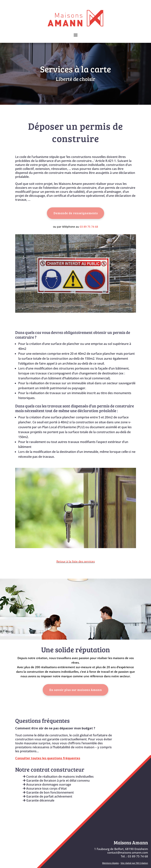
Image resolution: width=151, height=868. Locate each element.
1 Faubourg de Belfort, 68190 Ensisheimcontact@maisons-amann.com (121, 851)
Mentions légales (110, 863)
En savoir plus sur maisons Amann (76, 690)
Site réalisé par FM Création (134, 863)
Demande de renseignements (76, 213)
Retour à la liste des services (76, 561)
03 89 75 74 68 (89, 227)
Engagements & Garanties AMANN (48, 814)
